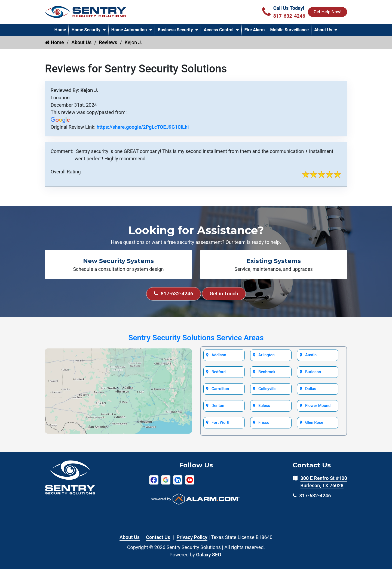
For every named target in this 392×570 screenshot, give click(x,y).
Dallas (311, 391)
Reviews (108, 42)
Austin (311, 356)
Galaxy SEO (209, 555)
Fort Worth (221, 425)
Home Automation (129, 30)
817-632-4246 (172, 294)
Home (60, 30)
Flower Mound (318, 408)
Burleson (313, 373)
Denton (218, 408)
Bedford (219, 373)
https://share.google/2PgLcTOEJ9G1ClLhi (143, 127)
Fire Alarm (255, 30)
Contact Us (158, 538)
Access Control (219, 30)
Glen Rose (314, 425)
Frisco (264, 425)
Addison (219, 356)
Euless (264, 408)
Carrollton (220, 391)
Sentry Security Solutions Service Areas (196, 338)
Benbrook (267, 373)
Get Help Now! (327, 12)
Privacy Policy (192, 538)
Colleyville (267, 391)
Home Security (86, 30)
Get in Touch (226, 294)
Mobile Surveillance (289, 30)
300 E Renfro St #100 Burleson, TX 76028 (324, 483)
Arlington (266, 356)
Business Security (175, 30)
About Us (323, 30)
